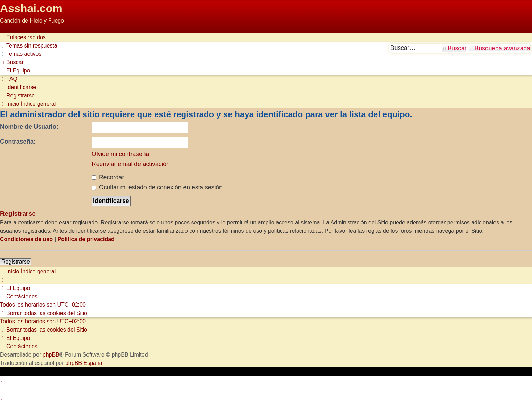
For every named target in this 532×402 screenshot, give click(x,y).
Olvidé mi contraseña (120, 154)
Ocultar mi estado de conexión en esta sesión (157, 187)
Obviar (8, 29)
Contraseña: (18, 142)
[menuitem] (29, 46)
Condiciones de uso (26, 239)
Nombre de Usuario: (29, 127)
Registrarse (16, 262)
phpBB (51, 355)
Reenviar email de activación (131, 164)
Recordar (108, 177)
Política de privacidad (86, 239)
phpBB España (84, 363)
